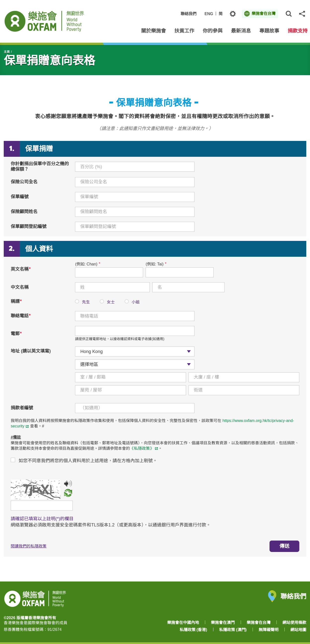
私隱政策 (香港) (193, 630)
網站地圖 (298, 630)
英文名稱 (21, 269)
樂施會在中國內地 (183, 623)
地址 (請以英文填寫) (31, 351)
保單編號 (20, 197)
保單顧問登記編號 (29, 226)
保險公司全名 (24, 182)
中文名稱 (20, 287)
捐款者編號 (22, 408)
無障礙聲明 (269, 630)
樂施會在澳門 (223, 623)
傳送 (284, 546)
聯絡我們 (189, 14)
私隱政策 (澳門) (233, 630)
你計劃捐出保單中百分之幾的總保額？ (40, 166)
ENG (209, 14)
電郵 (16, 334)
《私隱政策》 (142, 448)
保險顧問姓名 (24, 212)
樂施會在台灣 (259, 623)
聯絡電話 (21, 316)
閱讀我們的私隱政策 (29, 546)
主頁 (7, 52)
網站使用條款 (294, 623)
